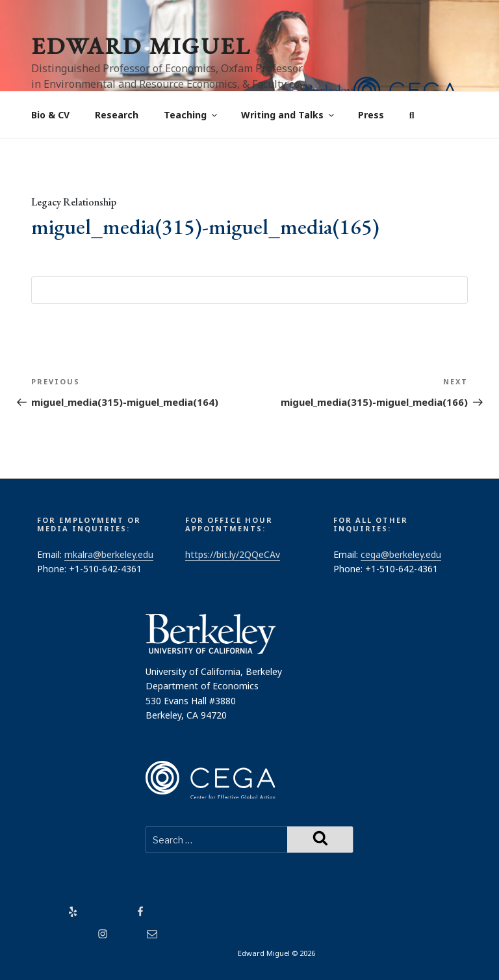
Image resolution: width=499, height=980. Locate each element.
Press (371, 115)
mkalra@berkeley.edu (109, 554)
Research (117, 115)
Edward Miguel (141, 46)
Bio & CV (50, 115)
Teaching (191, 115)
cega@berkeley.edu (401, 554)
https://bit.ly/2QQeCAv (233, 554)
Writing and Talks (288, 115)
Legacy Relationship (74, 202)
